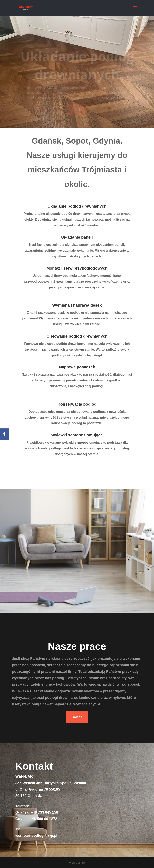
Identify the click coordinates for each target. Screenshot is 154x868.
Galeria (77, 717)
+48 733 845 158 (45, 812)
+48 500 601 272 (44, 819)
